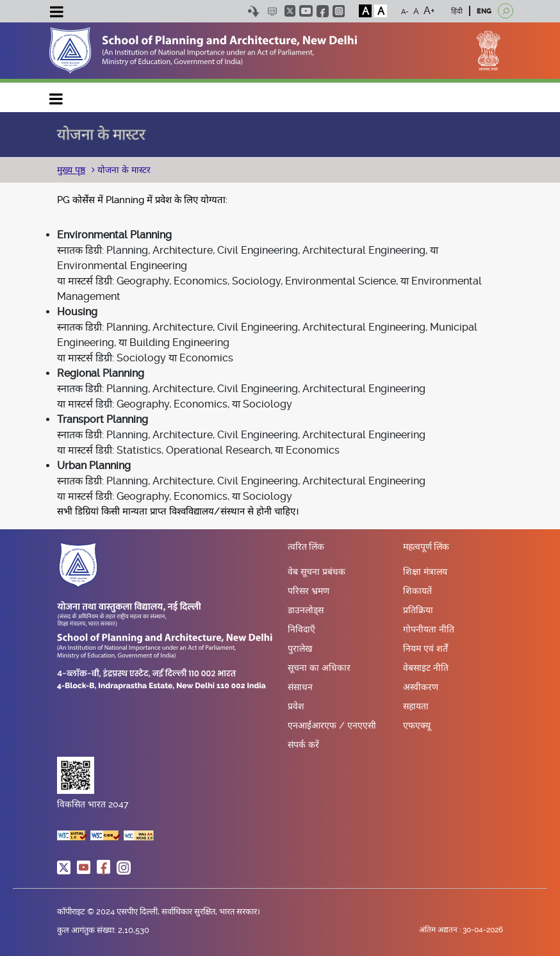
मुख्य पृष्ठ (71, 170)
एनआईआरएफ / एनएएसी (332, 725)
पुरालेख (300, 648)
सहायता (416, 706)
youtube (306, 11)
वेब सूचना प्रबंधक (317, 572)
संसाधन (300, 687)
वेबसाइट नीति (426, 668)
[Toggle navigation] (56, 13)
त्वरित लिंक (306, 547)
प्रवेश (296, 706)
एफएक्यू (417, 725)
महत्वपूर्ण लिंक (426, 547)
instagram (339, 11)
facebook (323, 11)
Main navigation (56, 96)
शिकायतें (417, 591)
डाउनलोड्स (306, 610)
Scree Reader (272, 11)
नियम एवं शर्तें (425, 648)
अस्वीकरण (421, 687)
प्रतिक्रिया (418, 610)
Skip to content (253, 11)
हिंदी (457, 11)
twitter (290, 11)
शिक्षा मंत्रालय (425, 572)
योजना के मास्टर (123, 170)
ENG (484, 11)
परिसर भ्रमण (309, 591)
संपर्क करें (303, 745)
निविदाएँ (301, 629)
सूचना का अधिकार (319, 668)
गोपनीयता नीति (429, 629)
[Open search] (506, 11)
